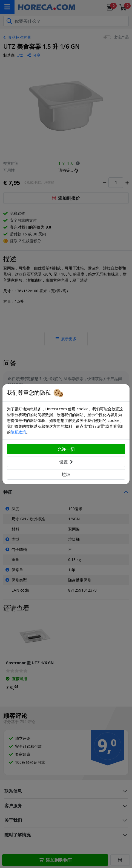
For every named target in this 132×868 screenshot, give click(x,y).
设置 (66, 462)
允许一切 (66, 449)
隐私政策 (18, 432)
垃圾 (66, 474)
